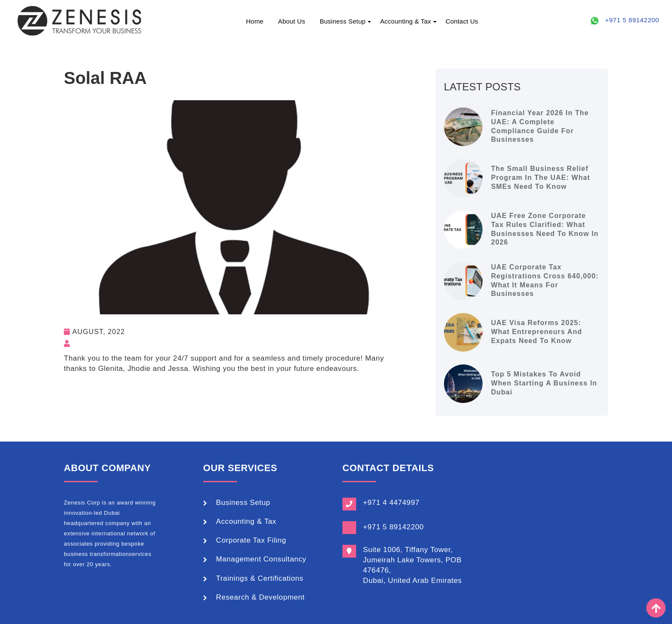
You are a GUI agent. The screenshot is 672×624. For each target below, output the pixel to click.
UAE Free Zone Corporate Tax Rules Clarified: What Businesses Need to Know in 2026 (545, 229)
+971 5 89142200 (632, 20)
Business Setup (343, 21)
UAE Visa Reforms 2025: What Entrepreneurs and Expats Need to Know (537, 332)
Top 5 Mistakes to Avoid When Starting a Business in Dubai (544, 383)
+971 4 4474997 (391, 503)
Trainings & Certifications (260, 578)
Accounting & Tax (406, 21)
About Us (292, 21)
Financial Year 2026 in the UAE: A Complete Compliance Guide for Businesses (540, 126)
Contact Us (462, 21)
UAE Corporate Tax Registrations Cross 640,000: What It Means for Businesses (545, 280)
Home (255, 21)
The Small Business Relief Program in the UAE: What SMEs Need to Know (541, 178)
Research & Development (260, 597)
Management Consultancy (261, 559)
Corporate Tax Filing (251, 540)
